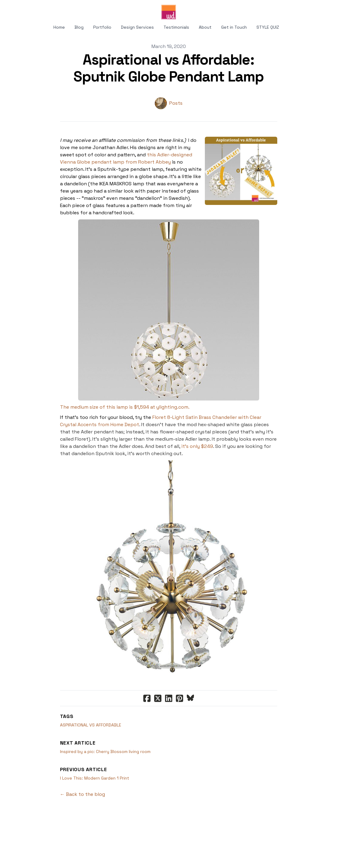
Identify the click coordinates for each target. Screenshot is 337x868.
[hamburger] (19, 10)
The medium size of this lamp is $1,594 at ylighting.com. (125, 407)
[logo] (168, 12)
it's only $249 (197, 446)
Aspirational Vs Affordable (91, 725)
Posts (176, 103)
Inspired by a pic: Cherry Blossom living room (105, 752)
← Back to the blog (83, 794)
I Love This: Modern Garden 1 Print (95, 778)
